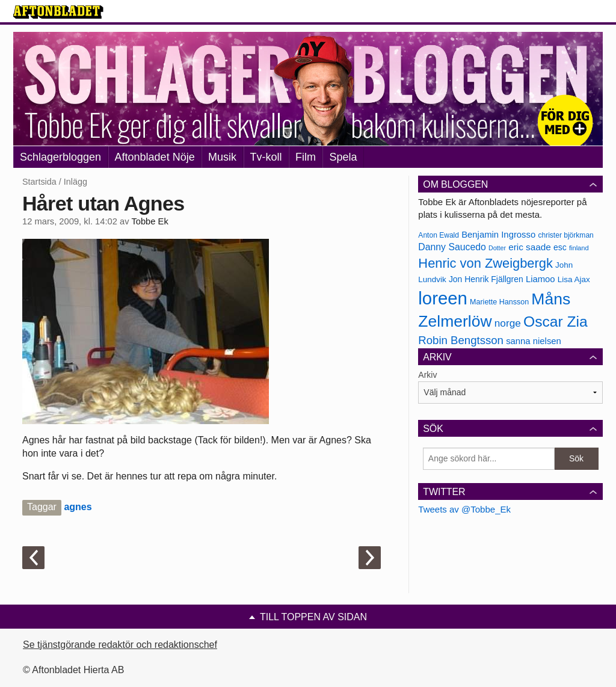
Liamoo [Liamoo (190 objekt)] (541, 279)
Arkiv (427, 375)
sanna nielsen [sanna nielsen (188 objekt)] (534, 341)
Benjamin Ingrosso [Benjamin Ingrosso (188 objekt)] (498, 235)
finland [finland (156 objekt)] (579, 248)
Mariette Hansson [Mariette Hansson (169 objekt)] (499, 302)
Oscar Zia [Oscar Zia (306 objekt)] (556, 322)
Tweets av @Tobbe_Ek (464, 509)
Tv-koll (266, 157)
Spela (343, 157)
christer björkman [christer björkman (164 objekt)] (565, 235)
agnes (78, 507)
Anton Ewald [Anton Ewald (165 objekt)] (439, 235)
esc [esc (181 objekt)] (560, 247)
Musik (222, 157)
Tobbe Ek (149, 221)
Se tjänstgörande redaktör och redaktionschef (120, 645)
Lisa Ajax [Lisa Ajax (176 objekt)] (574, 279)
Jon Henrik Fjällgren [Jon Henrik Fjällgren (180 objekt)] (486, 279)
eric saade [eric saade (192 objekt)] (530, 247)
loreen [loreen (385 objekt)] (443, 298)
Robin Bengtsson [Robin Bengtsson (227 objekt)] (461, 340)
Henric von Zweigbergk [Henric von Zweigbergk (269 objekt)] (485, 263)
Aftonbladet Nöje (155, 157)
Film (306, 157)
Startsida (39, 182)
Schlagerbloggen (60, 157)
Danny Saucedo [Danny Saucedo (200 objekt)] (452, 247)
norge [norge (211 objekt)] (508, 323)
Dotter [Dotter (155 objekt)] (497, 248)
